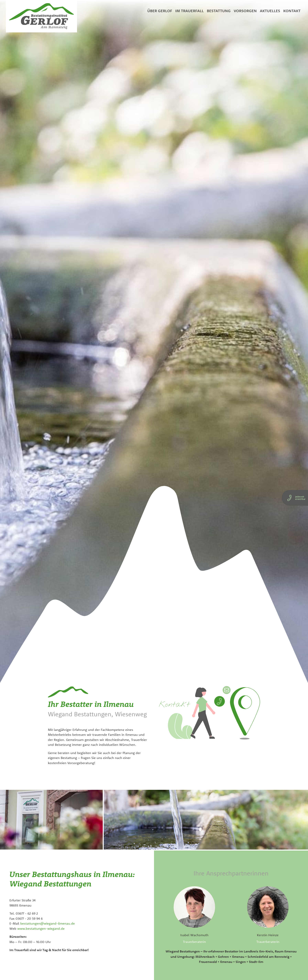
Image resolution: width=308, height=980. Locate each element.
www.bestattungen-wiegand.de (41, 928)
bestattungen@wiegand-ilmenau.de (48, 923)
